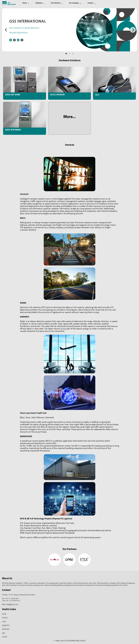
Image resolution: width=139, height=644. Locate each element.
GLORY (5, 637)
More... (69, 117)
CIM (3, 633)
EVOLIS (5, 618)
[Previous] (6, 30)
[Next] (133, 30)
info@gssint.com (12, 605)
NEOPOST (6, 629)
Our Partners (57, 3)
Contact (91, 3)
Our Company (75, 3)
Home (26, 3)
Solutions (40, 3)
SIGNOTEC (6, 626)
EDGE (4, 614)
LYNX (4, 622)
